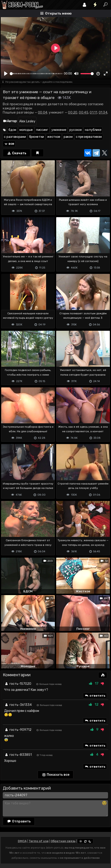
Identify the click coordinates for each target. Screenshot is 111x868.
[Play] (6, 74)
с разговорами (15, 137)
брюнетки (37, 137)
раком (68, 137)
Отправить (19, 821)
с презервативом (89, 137)
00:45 (84, 113)
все (9, 144)
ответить (95, 696)
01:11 (93, 113)
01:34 (103, 113)
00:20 (73, 113)
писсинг (42, 130)
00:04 (43, 113)
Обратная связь (63, 841)
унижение (59, 130)
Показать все (56, 775)
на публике (93, 130)
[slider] (36, 74)
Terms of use (39, 841)
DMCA (22, 841)
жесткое (54, 137)
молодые (26, 130)
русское (76, 130)
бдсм (12, 130)
